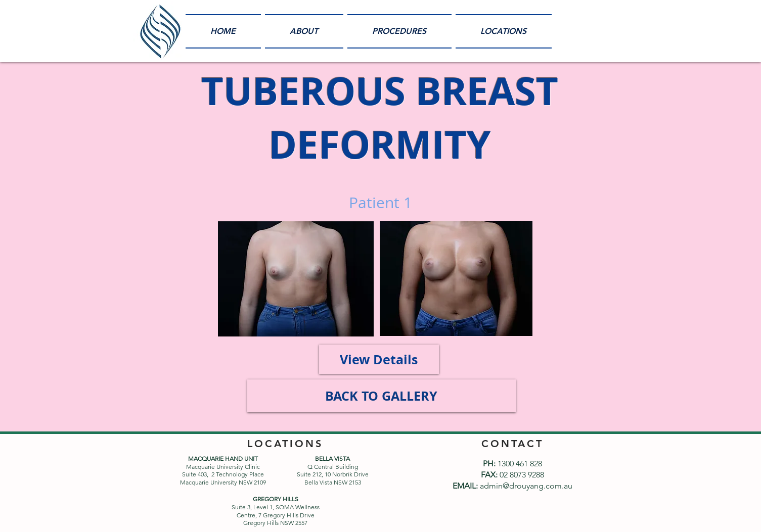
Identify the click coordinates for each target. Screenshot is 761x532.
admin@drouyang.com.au (526, 486)
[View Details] (379, 359)
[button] (399, 31)
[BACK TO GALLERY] (382, 396)
